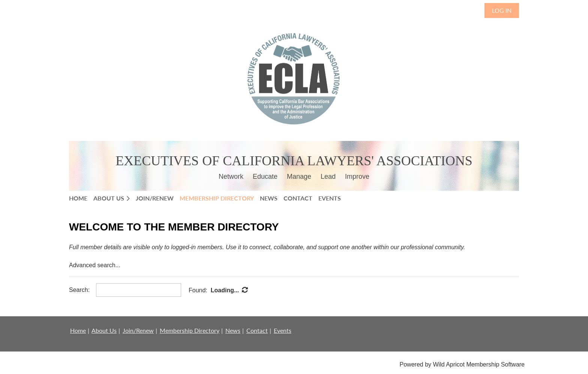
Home (78, 330)
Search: (79, 290)
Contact (257, 330)
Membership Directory (190, 330)
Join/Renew (138, 330)
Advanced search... (95, 265)
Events (283, 330)
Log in (502, 10)
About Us (104, 330)
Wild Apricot (448, 364)
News (233, 330)
